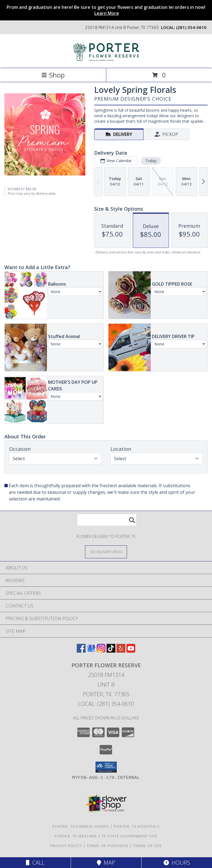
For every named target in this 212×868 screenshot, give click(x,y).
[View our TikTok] (111, 651)
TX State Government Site (130, 836)
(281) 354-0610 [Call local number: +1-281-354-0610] (191, 27)
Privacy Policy (66, 846)
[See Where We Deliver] (106, 552)
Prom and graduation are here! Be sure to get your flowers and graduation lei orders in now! (106, 10)
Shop (53, 75)
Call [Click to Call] (35, 863)
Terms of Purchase (108, 846)
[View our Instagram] (101, 651)
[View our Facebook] (81, 651)
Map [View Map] (106, 863)
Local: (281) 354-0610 (106, 704)
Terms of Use (147, 846)
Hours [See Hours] (177, 863)
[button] (106, 767)
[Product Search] (107, 520)
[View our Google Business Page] (91, 651)
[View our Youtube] (131, 651)
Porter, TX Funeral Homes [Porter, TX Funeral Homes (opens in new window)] (81, 826)
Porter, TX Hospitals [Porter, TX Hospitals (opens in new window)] (137, 826)
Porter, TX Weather (75, 836)
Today (151, 161)
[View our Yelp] (121, 651)
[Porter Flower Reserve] (106, 61)
